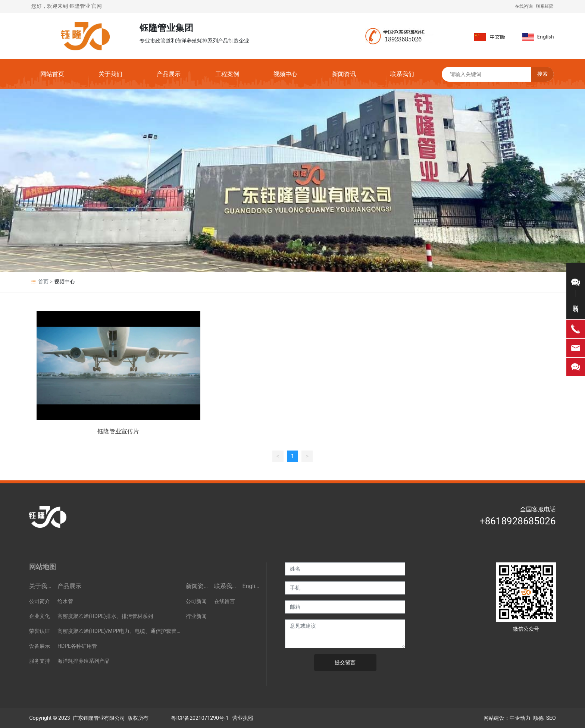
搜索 (542, 74)
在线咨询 (524, 6)
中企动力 (520, 718)
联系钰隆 (545, 6)
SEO (551, 718)
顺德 (538, 718)
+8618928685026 (518, 521)
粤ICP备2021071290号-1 (200, 718)
